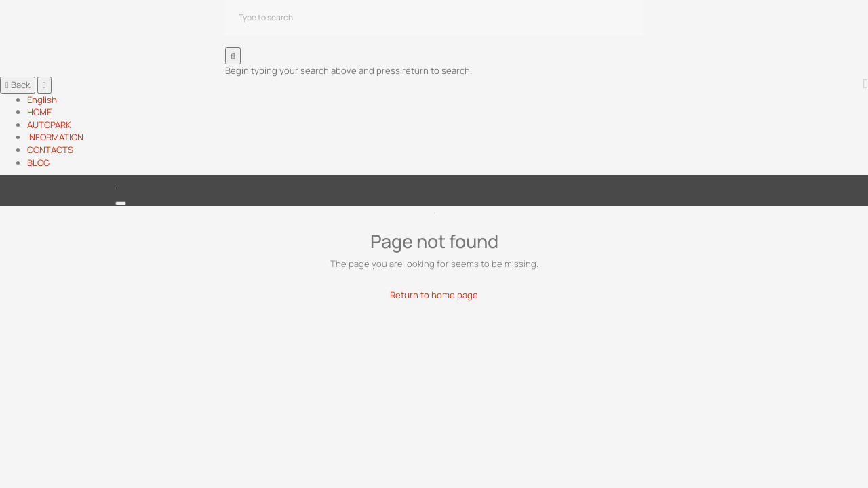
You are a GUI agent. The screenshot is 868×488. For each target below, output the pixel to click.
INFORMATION (55, 137)
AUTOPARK (49, 125)
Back (18, 85)
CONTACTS (50, 150)
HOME (39, 112)
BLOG (38, 163)
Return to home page (434, 295)
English (42, 100)
